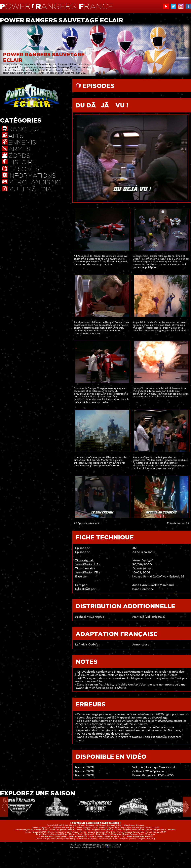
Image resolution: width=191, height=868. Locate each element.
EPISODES (98, 86)
